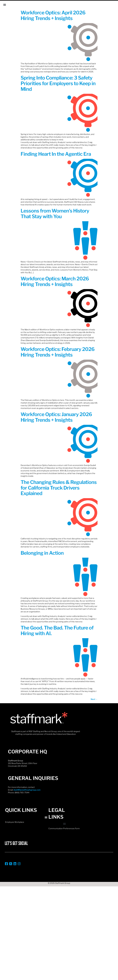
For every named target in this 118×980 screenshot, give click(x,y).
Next (94, 699)
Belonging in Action (42, 553)
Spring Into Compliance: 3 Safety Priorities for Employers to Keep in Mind (58, 83)
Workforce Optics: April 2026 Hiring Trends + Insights (53, 15)
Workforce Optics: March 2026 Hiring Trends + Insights (55, 281)
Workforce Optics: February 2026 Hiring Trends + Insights (58, 352)
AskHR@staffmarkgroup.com (27, 790)
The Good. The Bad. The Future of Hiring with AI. (57, 631)
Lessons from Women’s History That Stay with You (55, 214)
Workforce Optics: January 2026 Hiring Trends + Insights (56, 417)
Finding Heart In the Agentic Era (56, 154)
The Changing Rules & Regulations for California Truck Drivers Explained (59, 488)
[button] (5, 5)
